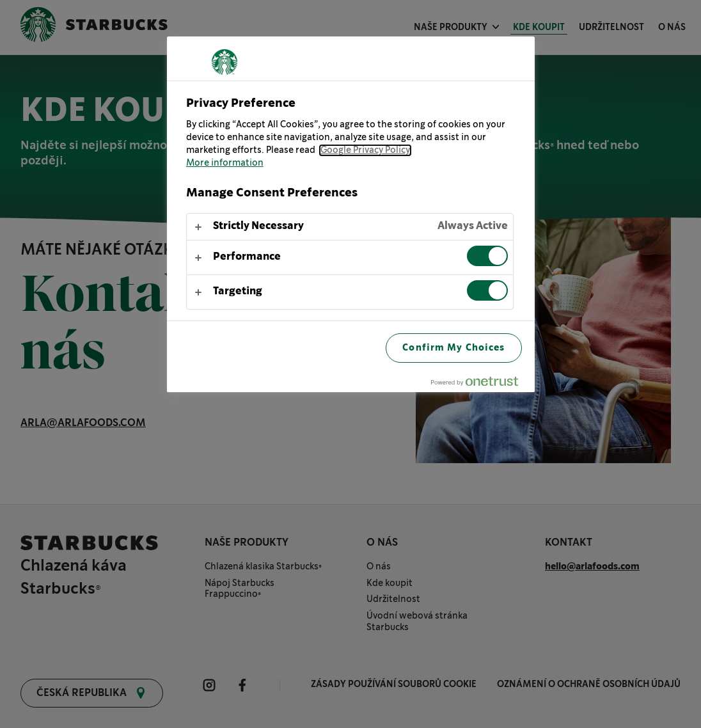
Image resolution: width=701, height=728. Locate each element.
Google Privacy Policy (365, 150)
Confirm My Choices (453, 348)
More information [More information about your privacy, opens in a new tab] (225, 163)
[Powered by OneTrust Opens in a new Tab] (480, 384)
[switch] (487, 256)
